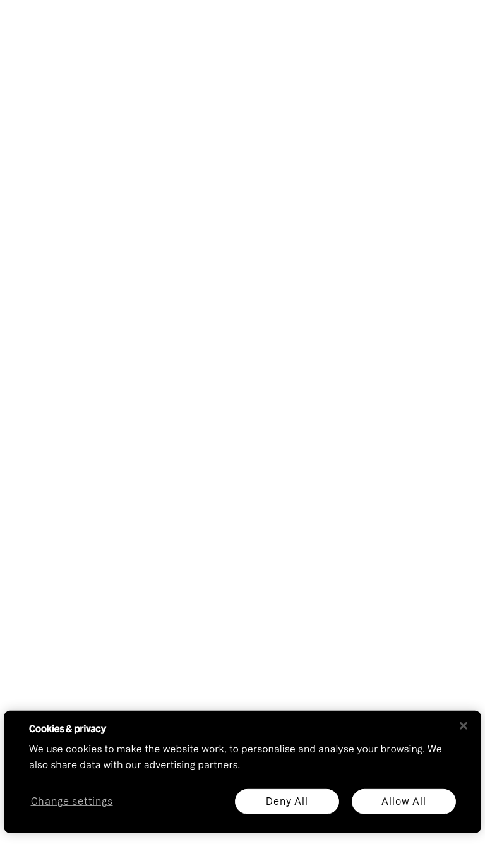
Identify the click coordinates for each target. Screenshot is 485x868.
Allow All (404, 801)
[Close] (464, 726)
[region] (242, 772)
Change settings (72, 801)
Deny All (287, 801)
